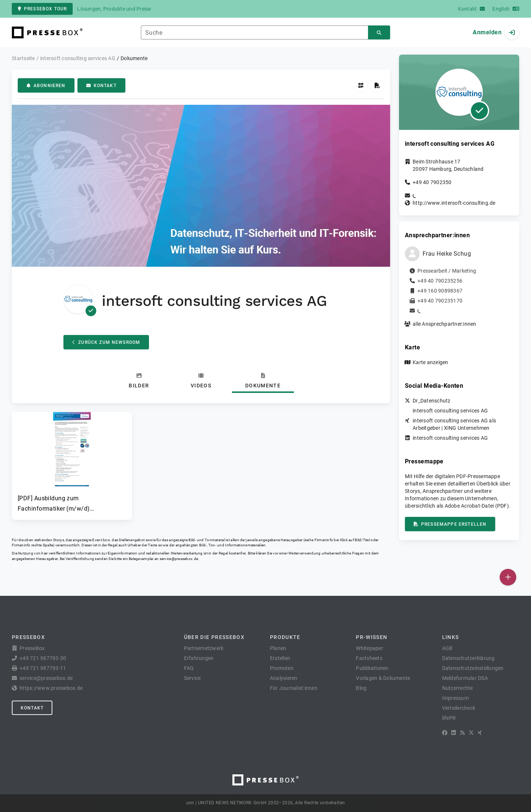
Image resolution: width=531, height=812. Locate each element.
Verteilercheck (459, 708)
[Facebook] (445, 733)
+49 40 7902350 (432, 182)
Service (192, 678)
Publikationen (372, 668)
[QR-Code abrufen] (361, 85)
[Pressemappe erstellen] (377, 85)
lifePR (449, 718)
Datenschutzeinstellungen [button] (473, 668)
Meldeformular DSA (465, 678)
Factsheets (369, 658)
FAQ (189, 668)
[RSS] (462, 733)
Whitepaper (369, 648)
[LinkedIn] (454, 733)
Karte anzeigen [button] (431, 362)
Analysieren (284, 678)
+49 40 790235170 (440, 301)
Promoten (282, 668)
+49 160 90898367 (440, 291)
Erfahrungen (199, 658)
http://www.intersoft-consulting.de (454, 203)
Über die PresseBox (214, 637)
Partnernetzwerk (204, 648)
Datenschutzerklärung (468, 658)
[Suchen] (379, 33)
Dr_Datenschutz (432, 401)
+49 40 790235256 (440, 281)
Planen (278, 648)
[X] (471, 733)
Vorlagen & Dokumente (383, 678)
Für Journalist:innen (294, 688)
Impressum (455, 698)
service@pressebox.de (179, 559)
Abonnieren (46, 86)
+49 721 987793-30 (43, 658)
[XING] (480, 733)
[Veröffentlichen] (508, 577)
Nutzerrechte (458, 688)
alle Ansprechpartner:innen (445, 324)
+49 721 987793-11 (43, 668)
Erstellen (280, 658)
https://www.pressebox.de (51, 688)
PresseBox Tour (42, 9)
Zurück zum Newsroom (106, 342)
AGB (447, 648)
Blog (361, 688)
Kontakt (101, 86)
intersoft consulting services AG (450, 411)
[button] (72, 463)
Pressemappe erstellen (450, 524)
